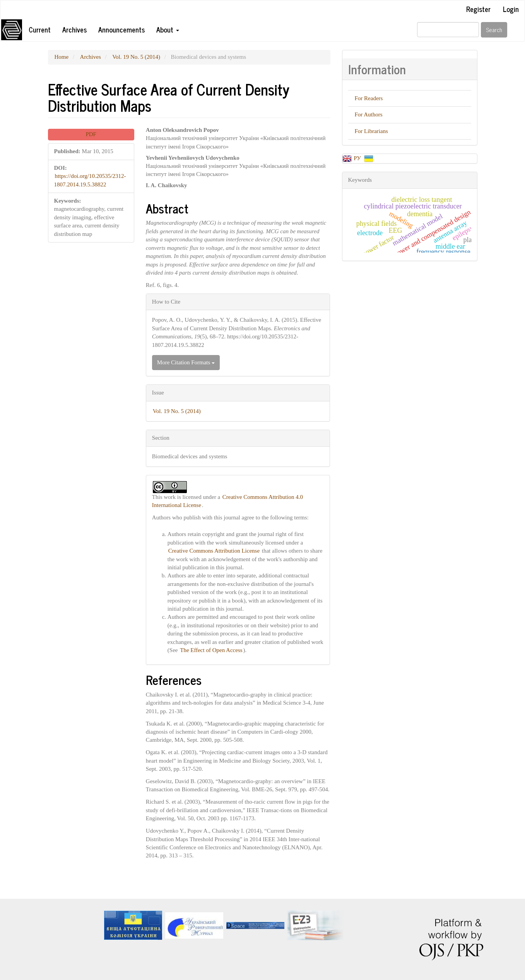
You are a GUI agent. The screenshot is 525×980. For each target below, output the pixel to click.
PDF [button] (91, 134)
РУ (358, 158)
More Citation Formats (186, 362)
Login (511, 9)
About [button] (168, 29)
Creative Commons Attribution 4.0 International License (227, 501)
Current (40, 29)
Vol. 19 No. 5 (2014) (136, 57)
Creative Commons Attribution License (214, 551)
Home (62, 57)
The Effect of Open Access (211, 650)
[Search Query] (448, 30)
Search (494, 30)
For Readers (369, 98)
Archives (74, 29)
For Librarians (371, 131)
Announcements (121, 29)
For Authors (369, 114)
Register (478, 9)
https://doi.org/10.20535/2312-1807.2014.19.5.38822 (90, 180)
